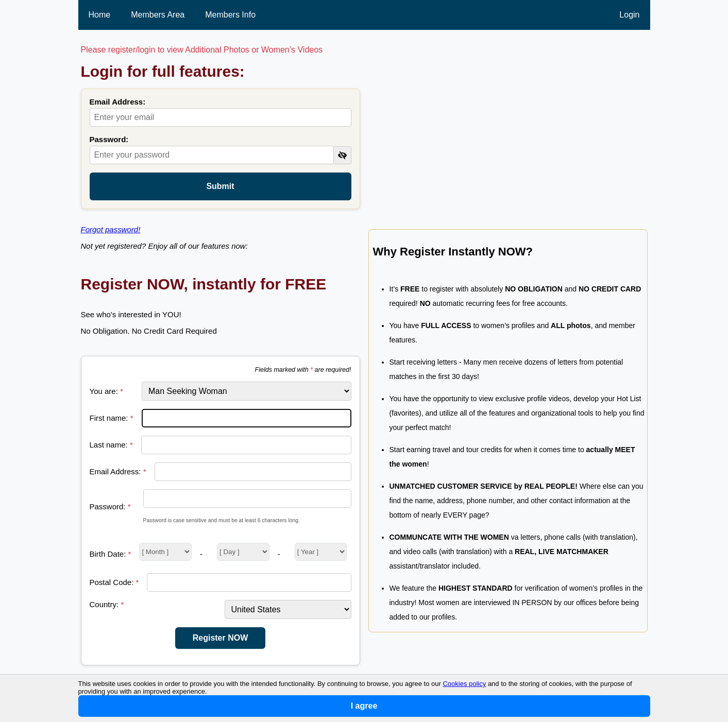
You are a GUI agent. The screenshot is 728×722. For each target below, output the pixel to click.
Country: (107, 604)
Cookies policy (464, 684)
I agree (364, 706)
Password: (109, 139)
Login (629, 15)
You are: (106, 391)
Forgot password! (111, 229)
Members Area (158, 15)
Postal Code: (114, 582)
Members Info (230, 15)
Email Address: (118, 102)
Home (100, 15)
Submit (220, 186)
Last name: (111, 445)
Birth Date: (111, 554)
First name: (112, 418)
